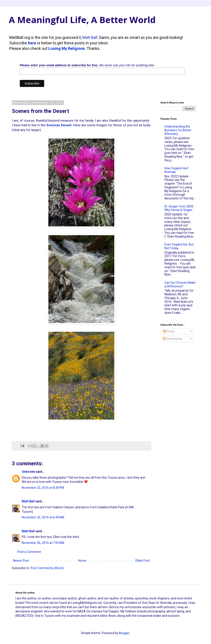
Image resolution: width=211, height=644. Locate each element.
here (32, 43)
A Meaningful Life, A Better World (82, 20)
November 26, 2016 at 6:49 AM (43, 517)
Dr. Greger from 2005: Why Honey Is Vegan (179, 208)
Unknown (28, 472)
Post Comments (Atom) (47, 568)
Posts (169, 331)
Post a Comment (29, 552)
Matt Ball (90, 37)
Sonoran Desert (59, 125)
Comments (173, 339)
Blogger (124, 633)
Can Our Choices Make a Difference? (180, 284)
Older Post (142, 561)
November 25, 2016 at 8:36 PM (43, 488)
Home (82, 561)
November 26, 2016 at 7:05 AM (43, 543)
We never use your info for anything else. (87, 65)
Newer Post (21, 561)
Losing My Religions (67, 48)
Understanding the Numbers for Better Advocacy (178, 130)
